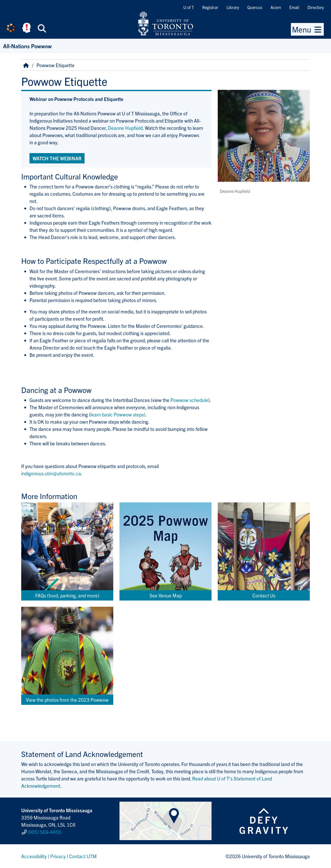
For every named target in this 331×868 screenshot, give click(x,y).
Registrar (210, 7)
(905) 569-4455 (44, 832)
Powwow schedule (189, 400)
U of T (189, 7)
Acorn (276, 7)
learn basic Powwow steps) (118, 414)
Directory (316, 7)
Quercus (255, 7)
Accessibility (34, 856)
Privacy (58, 856)
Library (233, 7)
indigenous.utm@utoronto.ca (51, 473)
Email (294, 7)
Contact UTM (83, 856)
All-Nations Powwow (27, 46)
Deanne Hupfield (125, 128)
